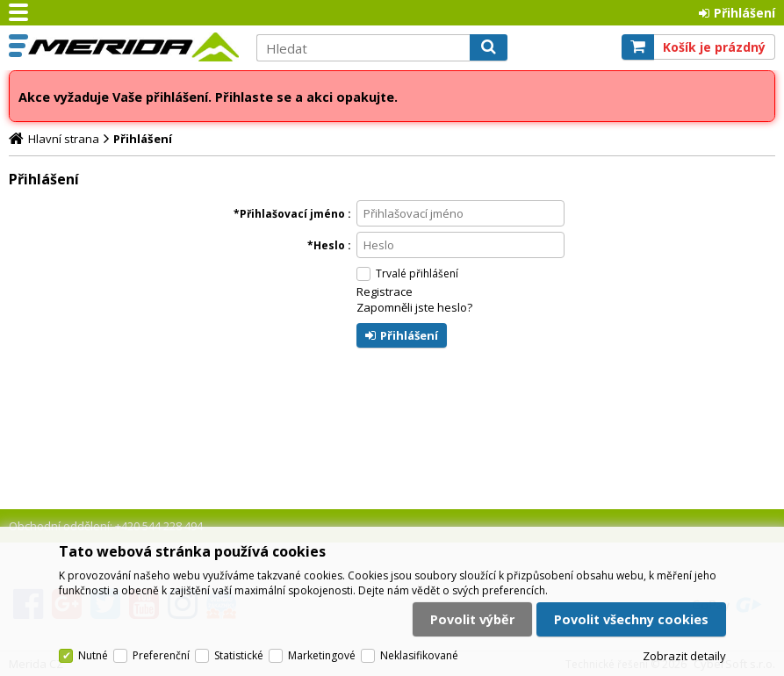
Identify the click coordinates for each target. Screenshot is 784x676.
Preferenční (161, 655)
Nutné (93, 655)
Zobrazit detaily (684, 656)
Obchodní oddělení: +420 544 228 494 (106, 526)
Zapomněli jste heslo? (414, 307)
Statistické (239, 655)
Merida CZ (133, 47)
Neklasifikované (419, 655)
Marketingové (322, 655)
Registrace (385, 291)
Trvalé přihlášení (417, 273)
